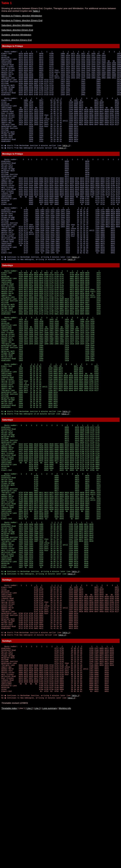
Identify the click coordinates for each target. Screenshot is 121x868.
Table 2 (36, 11)
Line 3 (37, 864)
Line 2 (30, 864)
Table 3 (62, 173)
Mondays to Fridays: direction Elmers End (22, 20)
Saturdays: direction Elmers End (17, 30)
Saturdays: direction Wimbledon (17, 25)
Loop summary (50, 864)
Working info (65, 864)
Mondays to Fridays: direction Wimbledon (22, 16)
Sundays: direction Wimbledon (16, 35)
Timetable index (9, 864)
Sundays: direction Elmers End (17, 40)
